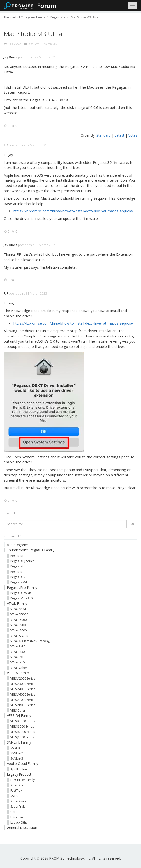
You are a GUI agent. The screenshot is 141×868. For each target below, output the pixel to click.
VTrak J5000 (19, 630)
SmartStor (17, 785)
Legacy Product (19, 774)
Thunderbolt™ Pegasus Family (31, 550)
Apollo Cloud (20, 769)
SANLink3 (17, 758)
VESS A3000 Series (23, 684)
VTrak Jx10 (18, 662)
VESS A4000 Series (23, 689)
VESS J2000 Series (22, 737)
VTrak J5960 (19, 620)
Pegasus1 (17, 556)
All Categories (18, 545)
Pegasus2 (17, 566)
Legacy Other (20, 823)
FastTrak (16, 790)
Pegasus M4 (19, 582)
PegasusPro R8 (21, 593)
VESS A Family (18, 673)
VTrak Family (17, 603)
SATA (14, 796)
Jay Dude (10, 57)
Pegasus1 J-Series (22, 561)
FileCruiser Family (23, 780)
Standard (103, 135)
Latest (119, 135)
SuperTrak (18, 807)
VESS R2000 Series (23, 732)
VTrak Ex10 (18, 657)
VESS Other (18, 710)
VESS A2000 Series (23, 678)
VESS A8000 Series (23, 705)
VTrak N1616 (19, 609)
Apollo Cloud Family (22, 764)
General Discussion (22, 828)
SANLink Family (19, 742)
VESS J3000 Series (22, 726)
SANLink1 (17, 748)
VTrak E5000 (19, 625)
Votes (133, 135)
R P (6, 145)
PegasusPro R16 (22, 598)
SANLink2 (17, 753)
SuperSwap (18, 801)
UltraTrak (17, 817)
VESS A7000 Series (23, 700)
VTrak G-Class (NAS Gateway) (30, 641)
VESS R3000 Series (23, 721)
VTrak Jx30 (18, 652)
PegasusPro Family (22, 587)
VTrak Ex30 (18, 646)
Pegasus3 (17, 572)
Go (132, 524)
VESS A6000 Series (23, 694)
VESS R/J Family (19, 716)
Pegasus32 (18, 577)
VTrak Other (19, 668)
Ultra (14, 812)
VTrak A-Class (20, 636)
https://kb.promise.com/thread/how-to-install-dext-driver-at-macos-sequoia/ (73, 211)
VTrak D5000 (19, 614)
